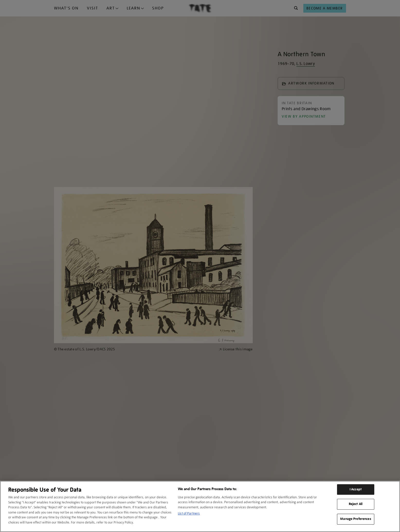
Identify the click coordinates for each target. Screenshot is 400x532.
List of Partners (189, 513)
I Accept (356, 489)
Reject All (356, 504)
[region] (200, 506)
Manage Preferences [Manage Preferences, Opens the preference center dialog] (356, 519)
